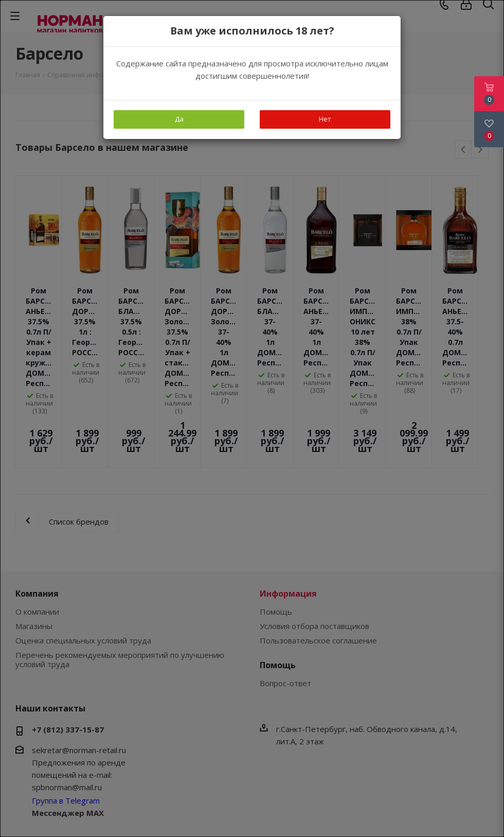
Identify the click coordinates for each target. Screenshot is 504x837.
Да (179, 119)
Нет (325, 119)
